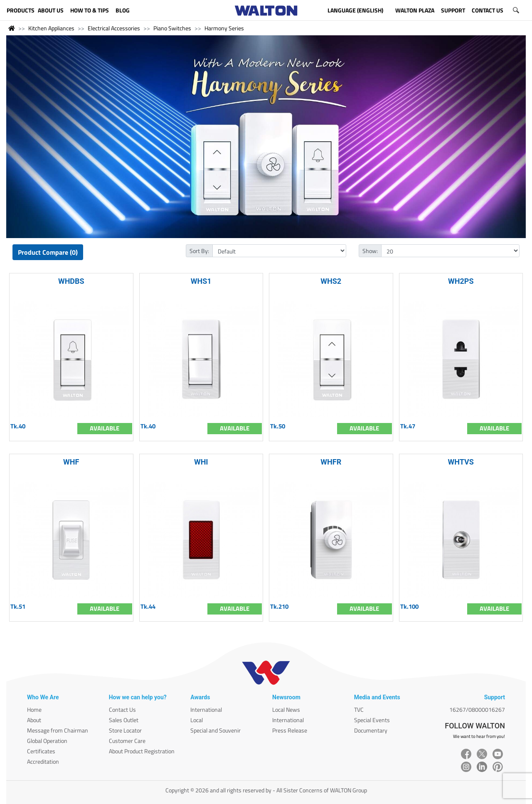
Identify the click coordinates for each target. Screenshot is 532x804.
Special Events (372, 720)
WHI (201, 462)
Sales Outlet (124, 720)
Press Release (290, 730)
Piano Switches (172, 28)
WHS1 (201, 281)
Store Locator (125, 730)
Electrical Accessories (114, 28)
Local (197, 720)
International (206, 709)
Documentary (371, 730)
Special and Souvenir (216, 730)
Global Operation (47, 741)
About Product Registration (142, 751)
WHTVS (461, 462)
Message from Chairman (58, 730)
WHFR (331, 462)
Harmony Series (224, 28)
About (34, 720)
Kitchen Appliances (51, 28)
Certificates (41, 751)
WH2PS (461, 281)
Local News (286, 709)
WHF (71, 462)
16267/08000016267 (477, 709)
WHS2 (331, 281)
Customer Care (127, 741)
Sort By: (199, 251)
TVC (359, 709)
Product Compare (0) (48, 252)
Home (34, 709)
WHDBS (71, 281)
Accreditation (43, 761)
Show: (370, 251)
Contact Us (122, 709)
